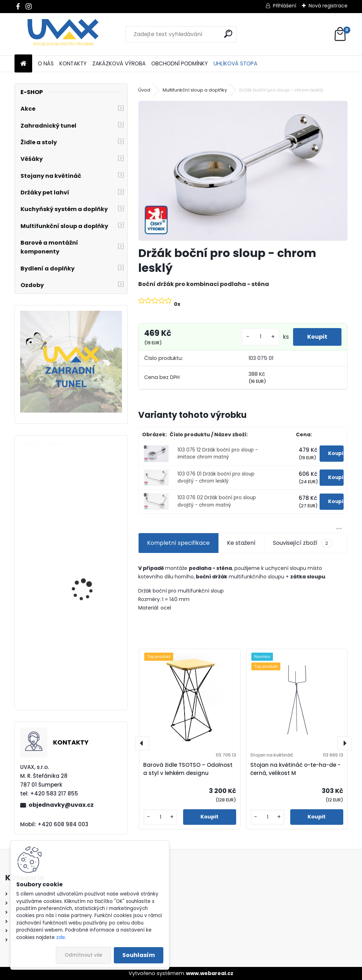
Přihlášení (285, 6)
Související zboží (303, 543)
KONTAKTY (73, 63)
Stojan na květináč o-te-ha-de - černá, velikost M (295, 769)
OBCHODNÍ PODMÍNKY (180, 63)
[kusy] (261, 337)
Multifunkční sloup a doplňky (195, 90)
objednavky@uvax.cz (61, 805)
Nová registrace (328, 6)
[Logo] (63, 34)
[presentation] (142, 743)
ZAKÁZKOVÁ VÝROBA (119, 63)
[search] (228, 34)
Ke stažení (241, 543)
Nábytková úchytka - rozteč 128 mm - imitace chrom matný (91, 675)
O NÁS (46, 63)
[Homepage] (23, 64)
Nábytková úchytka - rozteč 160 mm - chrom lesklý (90, 503)
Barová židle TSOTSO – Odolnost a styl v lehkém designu (188, 769)
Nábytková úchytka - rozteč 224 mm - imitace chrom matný (92, 589)
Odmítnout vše (83, 955)
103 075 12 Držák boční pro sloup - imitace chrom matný (218, 453)
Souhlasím (139, 955)
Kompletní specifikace (178, 543)
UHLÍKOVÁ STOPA (235, 63)
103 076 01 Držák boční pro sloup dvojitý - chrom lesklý (216, 477)
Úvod (144, 90)
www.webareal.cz (210, 973)
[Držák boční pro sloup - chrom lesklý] (243, 171)
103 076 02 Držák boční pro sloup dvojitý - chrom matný (217, 501)
